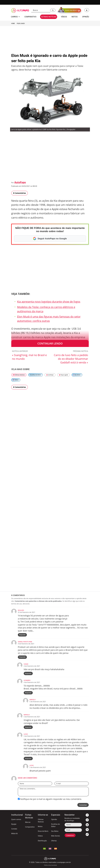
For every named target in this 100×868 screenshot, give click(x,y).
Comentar (83, 805)
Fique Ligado (21, 24)
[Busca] (41, 10)
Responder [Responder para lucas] (28, 758)
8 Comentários (20, 193)
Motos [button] (74, 17)
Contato (14, 829)
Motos (40, 826)
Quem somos (16, 819)
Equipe (14, 824)
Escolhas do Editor (36, 375)
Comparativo (30, 827)
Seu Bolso (77, 375)
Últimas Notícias (19, 375)
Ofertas (54, 841)
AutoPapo (20, 182)
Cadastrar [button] (70, 835)
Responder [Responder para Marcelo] (28, 727)
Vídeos (16, 380)
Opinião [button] (86, 17)
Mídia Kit (14, 833)
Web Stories (56, 836)
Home (13, 24)
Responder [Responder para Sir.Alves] (22, 635)
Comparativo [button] (30, 17)
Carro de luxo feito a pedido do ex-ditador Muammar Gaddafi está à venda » (71, 359)
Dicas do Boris (43, 831)
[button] (53, 10)
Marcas (28, 822)
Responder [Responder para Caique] (28, 673)
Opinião (54, 819)
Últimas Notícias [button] (49, 17)
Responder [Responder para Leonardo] (28, 693)
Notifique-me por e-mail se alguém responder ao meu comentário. (50, 799)
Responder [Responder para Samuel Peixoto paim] (22, 657)
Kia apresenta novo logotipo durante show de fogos (49, 302)
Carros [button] (15, 17)
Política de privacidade (50, 865)
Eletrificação (42, 841)
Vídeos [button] (64, 17)
